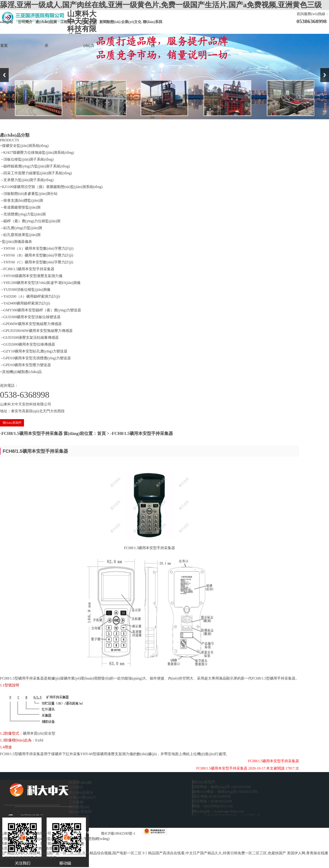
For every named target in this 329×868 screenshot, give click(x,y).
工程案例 (68, 22)
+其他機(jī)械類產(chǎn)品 (21, 372)
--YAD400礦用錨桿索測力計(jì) (25, 303)
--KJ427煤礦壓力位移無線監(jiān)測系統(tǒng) (37, 152)
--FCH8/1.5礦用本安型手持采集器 (27, 269)
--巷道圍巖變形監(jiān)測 (20, 207)
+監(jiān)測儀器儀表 (16, 242)
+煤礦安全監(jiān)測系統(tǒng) (24, 146)
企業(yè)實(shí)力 (89, 27)
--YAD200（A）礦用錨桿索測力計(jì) (30, 296)
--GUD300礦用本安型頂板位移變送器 (30, 317)
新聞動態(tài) (110, 22)
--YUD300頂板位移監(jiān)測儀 (25, 290)
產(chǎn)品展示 (46, 27)
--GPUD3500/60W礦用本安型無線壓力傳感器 (36, 331)
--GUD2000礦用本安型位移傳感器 (28, 344)
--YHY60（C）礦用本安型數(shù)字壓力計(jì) (37, 262)
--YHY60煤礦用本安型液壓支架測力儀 (31, 276)
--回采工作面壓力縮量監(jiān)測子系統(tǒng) (36, 173)
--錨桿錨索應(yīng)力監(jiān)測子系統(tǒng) (35, 166)
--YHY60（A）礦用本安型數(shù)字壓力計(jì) (37, 248)
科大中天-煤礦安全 (130, 839)
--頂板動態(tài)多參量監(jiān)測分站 (29, 194)
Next (325, 75)
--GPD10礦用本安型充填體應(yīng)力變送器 (35, 358)
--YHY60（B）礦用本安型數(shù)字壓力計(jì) (37, 255)
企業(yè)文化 (131, 22)
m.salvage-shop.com (229, 811)
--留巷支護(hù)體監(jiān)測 (21, 200)
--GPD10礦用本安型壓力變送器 (25, 365)
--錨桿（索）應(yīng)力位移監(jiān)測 (30, 221)
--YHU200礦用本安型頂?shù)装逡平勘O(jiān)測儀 (40, 283)
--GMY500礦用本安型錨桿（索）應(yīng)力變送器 (41, 310)
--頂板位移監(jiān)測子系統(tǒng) (27, 159)
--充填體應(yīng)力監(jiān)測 (23, 214)
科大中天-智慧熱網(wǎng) (89, 839)
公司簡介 (25, 22)
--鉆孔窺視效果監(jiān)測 (20, 235)
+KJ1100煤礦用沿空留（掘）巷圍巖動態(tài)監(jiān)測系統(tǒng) (51, 187)
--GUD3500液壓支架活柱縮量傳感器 (29, 337)
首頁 (101, 433)
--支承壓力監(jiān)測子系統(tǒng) (27, 180)
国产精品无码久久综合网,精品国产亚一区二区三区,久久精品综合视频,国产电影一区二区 (71, 853)
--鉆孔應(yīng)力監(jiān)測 (21, 228)
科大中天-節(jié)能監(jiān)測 (41, 839)
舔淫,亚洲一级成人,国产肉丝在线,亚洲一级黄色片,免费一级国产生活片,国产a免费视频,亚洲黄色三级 (161, 5)
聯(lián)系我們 (152, 27)
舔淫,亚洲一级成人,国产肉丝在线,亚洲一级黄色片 (40, 848)
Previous (4, 75)
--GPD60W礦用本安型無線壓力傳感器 (31, 324)
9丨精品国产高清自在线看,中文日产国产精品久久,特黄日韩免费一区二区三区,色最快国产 (214, 853)
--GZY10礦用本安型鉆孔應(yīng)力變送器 (34, 351)
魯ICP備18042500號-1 (118, 833)
